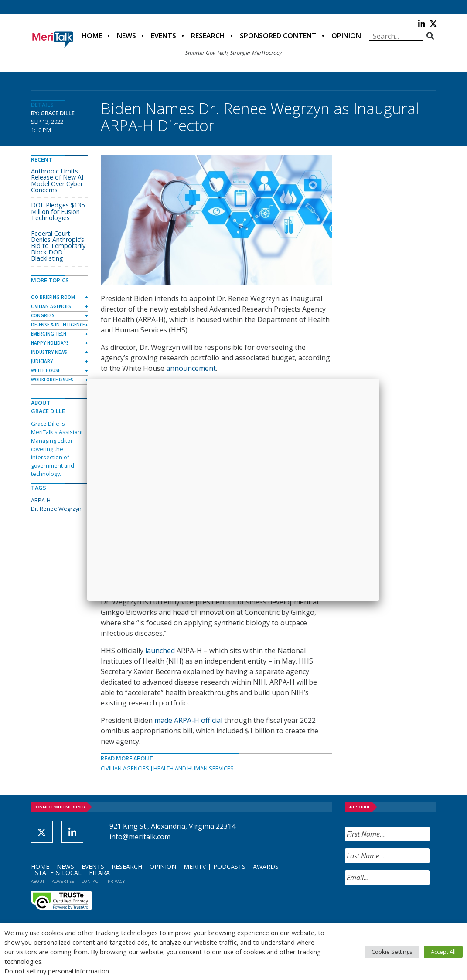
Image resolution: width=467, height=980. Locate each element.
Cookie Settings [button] (392, 952)
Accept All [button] (443, 952)
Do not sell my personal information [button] (57, 971)
